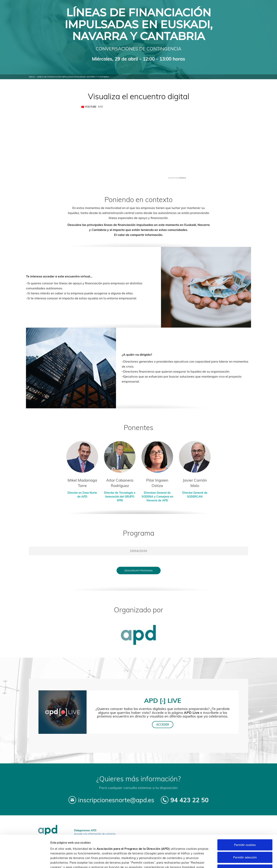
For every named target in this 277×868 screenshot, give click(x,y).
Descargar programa (139, 570)
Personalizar (204, 860)
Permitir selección (245, 830)
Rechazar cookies (245, 843)
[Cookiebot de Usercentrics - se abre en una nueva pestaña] (25, 861)
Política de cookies (142, 844)
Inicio (32, 77)
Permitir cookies (245, 818)
